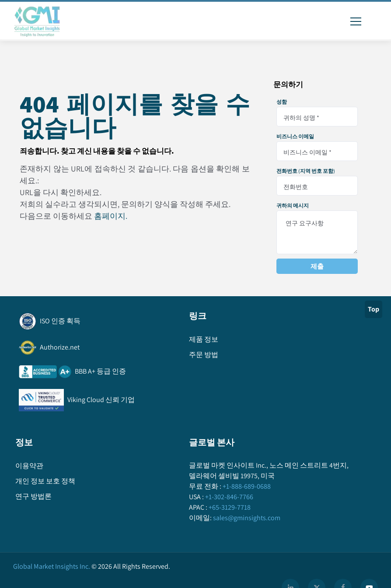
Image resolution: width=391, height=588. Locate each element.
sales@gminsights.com (246, 518)
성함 (282, 102)
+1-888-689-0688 (246, 486)
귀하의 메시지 (293, 206)
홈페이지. (111, 216)
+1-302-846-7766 (229, 497)
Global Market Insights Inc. (52, 566)
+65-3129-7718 (229, 507)
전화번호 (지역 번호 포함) (306, 171)
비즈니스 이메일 (295, 136)
